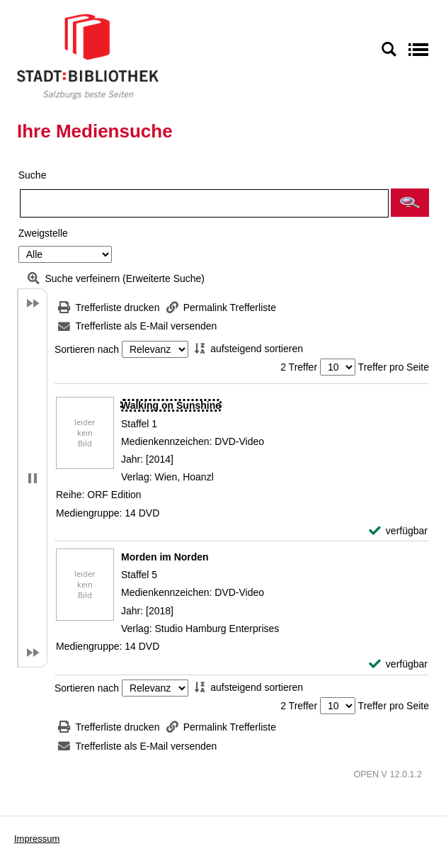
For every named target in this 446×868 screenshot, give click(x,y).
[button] (410, 203)
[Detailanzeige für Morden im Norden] (165, 557)
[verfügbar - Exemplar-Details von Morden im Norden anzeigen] (398, 664)
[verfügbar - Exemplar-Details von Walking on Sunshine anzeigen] (398, 531)
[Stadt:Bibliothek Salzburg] (88, 56)
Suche (33, 175)
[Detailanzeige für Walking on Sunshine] (171, 405)
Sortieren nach (87, 349)
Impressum (37, 839)
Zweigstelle (43, 233)
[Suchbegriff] (204, 203)
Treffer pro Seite (394, 367)
